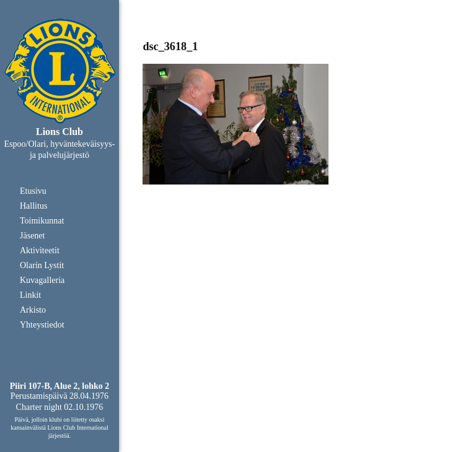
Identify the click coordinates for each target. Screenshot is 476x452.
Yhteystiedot (42, 325)
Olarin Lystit (42, 265)
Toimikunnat (42, 221)
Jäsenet (32, 236)
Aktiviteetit (40, 250)
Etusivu (33, 191)
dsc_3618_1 (170, 46)
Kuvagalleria (42, 280)
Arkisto (33, 310)
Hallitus (33, 206)
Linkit (30, 295)
